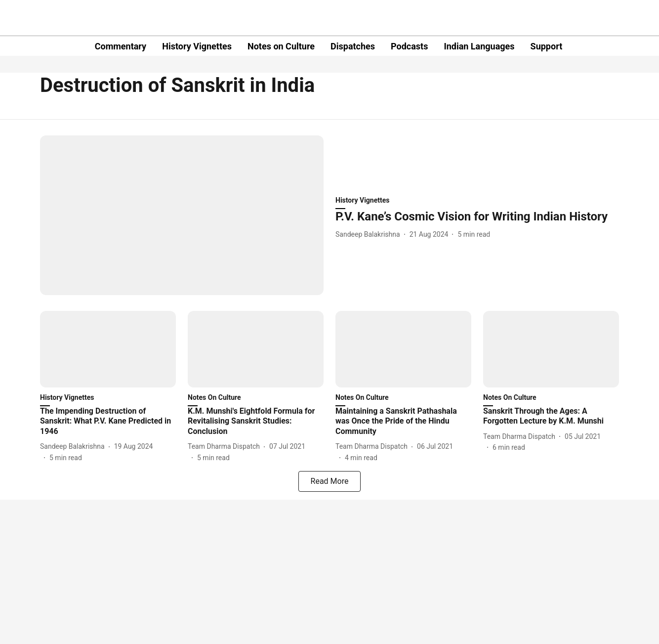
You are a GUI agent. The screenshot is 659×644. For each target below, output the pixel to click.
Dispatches (353, 46)
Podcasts (409, 46)
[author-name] (370, 235)
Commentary (121, 46)
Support (547, 46)
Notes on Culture (281, 46)
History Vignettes (197, 46)
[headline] (477, 217)
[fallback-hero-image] (182, 215)
